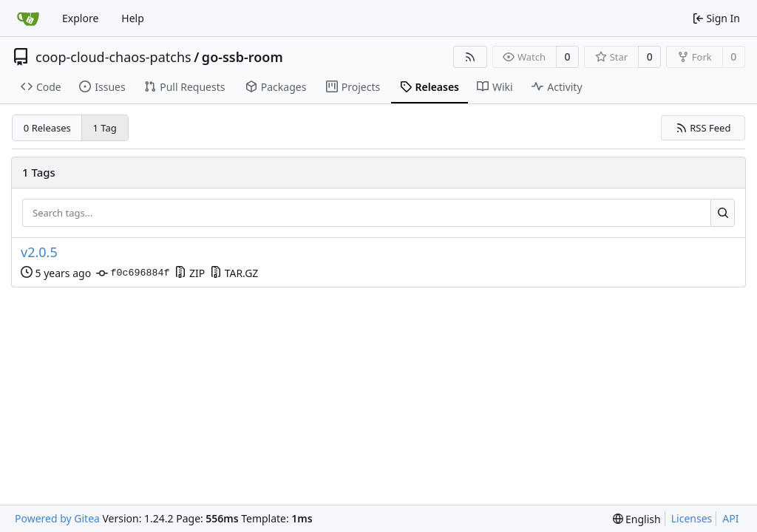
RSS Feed (703, 128)
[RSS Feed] (470, 57)
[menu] (637, 519)
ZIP (190, 273)
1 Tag (105, 128)
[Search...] (723, 213)
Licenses (692, 518)
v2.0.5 (39, 252)
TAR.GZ (234, 273)
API (730, 518)
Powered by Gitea (57, 518)
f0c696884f (133, 273)
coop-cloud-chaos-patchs (113, 57)
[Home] (28, 18)
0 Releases (47, 128)
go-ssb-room (242, 57)
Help (133, 18)
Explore (80, 18)
